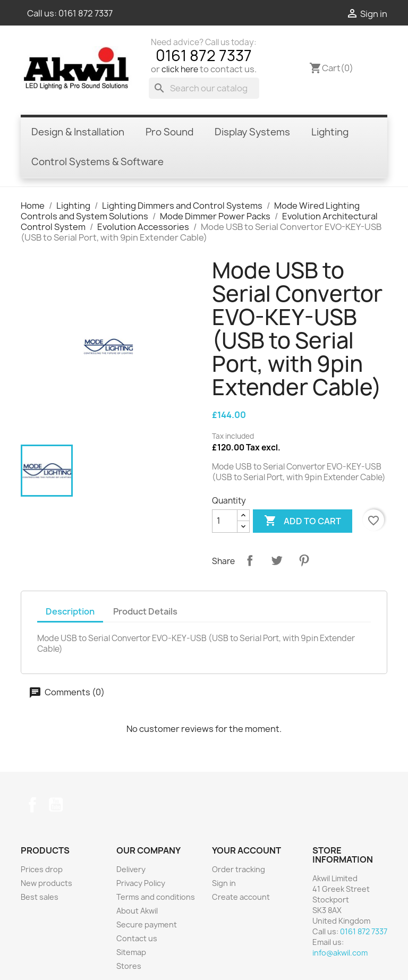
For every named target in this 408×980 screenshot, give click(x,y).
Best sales (40, 897)
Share (250, 560)
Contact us (137, 938)
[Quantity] (225, 521)
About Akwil (137, 911)
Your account (246, 850)
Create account (241, 897)
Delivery (131, 869)
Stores (129, 966)
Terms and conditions (156, 897)
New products (46, 883)
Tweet (277, 560)
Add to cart (303, 521)
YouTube (56, 805)
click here (180, 69)
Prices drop (42, 869)
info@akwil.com (340, 953)
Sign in (224, 883)
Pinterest (304, 560)
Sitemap (131, 952)
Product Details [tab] (145, 611)
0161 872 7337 (86, 13)
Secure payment (147, 924)
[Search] (204, 88)
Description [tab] (70, 611)
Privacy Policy (141, 883)
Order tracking (239, 869)
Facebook (32, 805)
